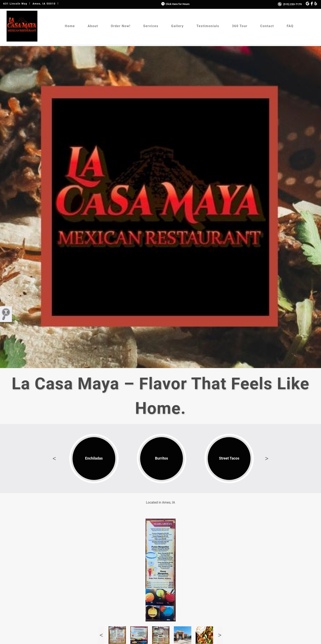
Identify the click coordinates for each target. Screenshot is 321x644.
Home (70, 26)
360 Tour (240, 26)
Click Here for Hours (175, 4)
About (93, 26)
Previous (54, 459)
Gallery (177, 26)
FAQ (290, 26)
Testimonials (208, 26)
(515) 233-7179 (290, 4)
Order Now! (121, 26)
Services (151, 26)
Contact (267, 26)
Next (267, 459)
